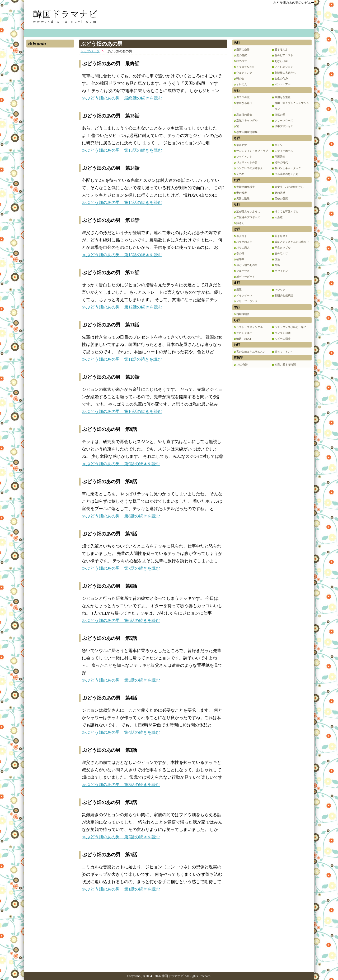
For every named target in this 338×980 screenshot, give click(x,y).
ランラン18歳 (283, 333)
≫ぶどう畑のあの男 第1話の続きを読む (121, 889)
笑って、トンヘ (284, 352)
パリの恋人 (243, 248)
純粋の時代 (281, 162)
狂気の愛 (280, 115)
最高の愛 (242, 145)
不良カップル (283, 248)
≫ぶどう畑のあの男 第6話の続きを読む (121, 620)
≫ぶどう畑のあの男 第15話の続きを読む (122, 150)
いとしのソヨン (284, 67)
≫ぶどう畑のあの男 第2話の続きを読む (121, 837)
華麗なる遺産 (283, 97)
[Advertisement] (50, 129)
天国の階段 (243, 199)
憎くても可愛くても (287, 211)
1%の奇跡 (242, 365)
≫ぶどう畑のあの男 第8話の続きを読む (121, 516)
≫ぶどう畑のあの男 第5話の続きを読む (121, 680)
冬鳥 (277, 265)
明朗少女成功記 (284, 295)
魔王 (239, 290)
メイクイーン (244, 295)
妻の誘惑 (280, 193)
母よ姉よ (242, 236)
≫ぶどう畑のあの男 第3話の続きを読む (121, 785)
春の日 (240, 253)
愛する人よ (281, 49)
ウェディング (244, 73)
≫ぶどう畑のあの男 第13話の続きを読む (122, 255)
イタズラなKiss (245, 67)
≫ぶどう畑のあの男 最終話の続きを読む (122, 98)
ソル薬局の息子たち (287, 174)
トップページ (90, 51)
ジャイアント (244, 157)
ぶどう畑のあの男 (247, 265)
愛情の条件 (243, 49)
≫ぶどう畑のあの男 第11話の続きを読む (122, 359)
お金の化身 (281, 79)
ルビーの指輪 (283, 339)
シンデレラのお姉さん (250, 168)
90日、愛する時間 (285, 365)
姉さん (240, 223)
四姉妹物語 (243, 314)
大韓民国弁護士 (246, 187)
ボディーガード (246, 277)
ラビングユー (244, 333)
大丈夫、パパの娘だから (289, 187)
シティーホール (284, 151)
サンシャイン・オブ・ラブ (252, 151)
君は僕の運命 (244, 115)
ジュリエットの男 (247, 162)
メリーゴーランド (247, 301)
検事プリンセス (284, 126)
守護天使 (280, 157)
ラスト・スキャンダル (250, 327)
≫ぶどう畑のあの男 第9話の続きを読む (121, 464)
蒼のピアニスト (284, 55)
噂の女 (240, 79)
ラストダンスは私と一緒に (290, 327)
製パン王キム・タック (288, 168)
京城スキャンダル (247, 120)
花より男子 (281, 236)
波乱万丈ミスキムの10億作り (292, 242)
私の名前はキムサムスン (251, 352)
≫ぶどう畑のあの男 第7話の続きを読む (121, 568)
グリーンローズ (284, 120)
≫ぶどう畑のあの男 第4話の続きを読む (121, 732)
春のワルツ (281, 253)
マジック (280, 290)
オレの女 (242, 84)
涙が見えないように (248, 211)
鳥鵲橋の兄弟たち (285, 73)
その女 (240, 174)
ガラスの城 (243, 97)
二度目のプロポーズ (248, 217)
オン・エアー (283, 84)
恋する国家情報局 (247, 132)
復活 (277, 259)
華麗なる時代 (244, 103)
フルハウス (243, 271)
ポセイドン (281, 271)
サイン (279, 145)
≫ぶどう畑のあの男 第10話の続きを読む (122, 411)
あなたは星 (281, 61)
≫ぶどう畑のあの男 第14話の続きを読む (122, 203)
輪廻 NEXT (244, 339)
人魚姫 (279, 217)
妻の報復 (242, 193)
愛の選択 (242, 55)
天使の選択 (281, 199)
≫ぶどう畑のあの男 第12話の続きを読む (122, 307)
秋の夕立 (242, 61)
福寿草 (240, 259)
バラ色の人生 (244, 242)
